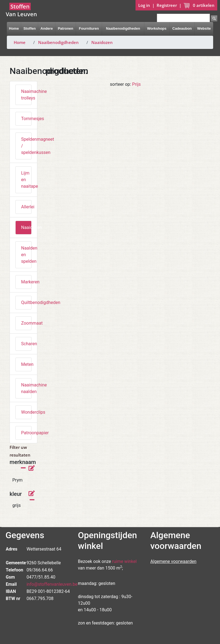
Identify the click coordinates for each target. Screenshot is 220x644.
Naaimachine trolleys (26, 95)
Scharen (26, 344)
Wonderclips (26, 412)
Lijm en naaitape (26, 180)
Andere (47, 28)
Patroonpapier (26, 433)
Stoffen (29, 28)
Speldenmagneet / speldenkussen (26, 146)
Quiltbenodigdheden (26, 302)
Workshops (157, 28)
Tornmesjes (26, 119)
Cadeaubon (182, 28)
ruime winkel (125, 561)
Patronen (66, 28)
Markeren (26, 282)
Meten (26, 364)
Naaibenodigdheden (123, 28)
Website (204, 28)
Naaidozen (102, 42)
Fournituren (89, 28)
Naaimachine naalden (26, 388)
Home (14, 28)
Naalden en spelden (26, 255)
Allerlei (26, 207)
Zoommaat (26, 323)
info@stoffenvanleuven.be (52, 584)
